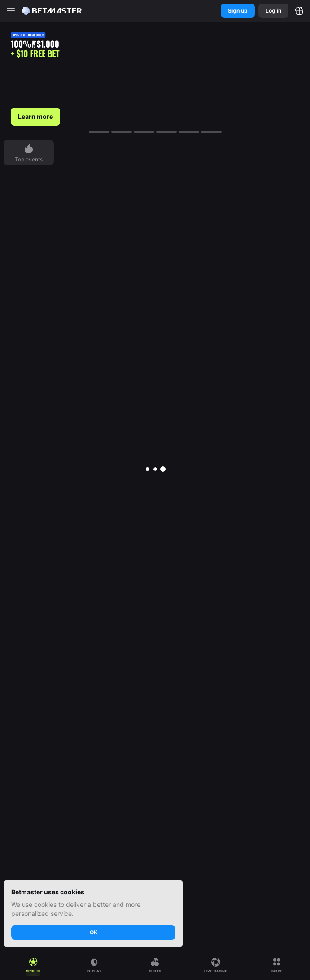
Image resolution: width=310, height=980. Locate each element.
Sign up (238, 11)
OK (94, 932)
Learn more (35, 116)
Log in (273, 11)
